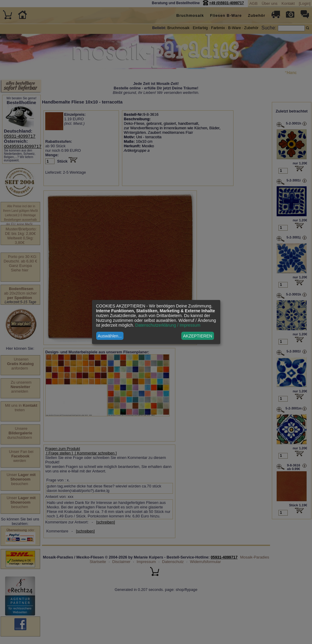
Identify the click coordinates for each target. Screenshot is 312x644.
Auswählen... (110, 336)
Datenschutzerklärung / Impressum (168, 325)
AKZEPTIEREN (198, 336)
